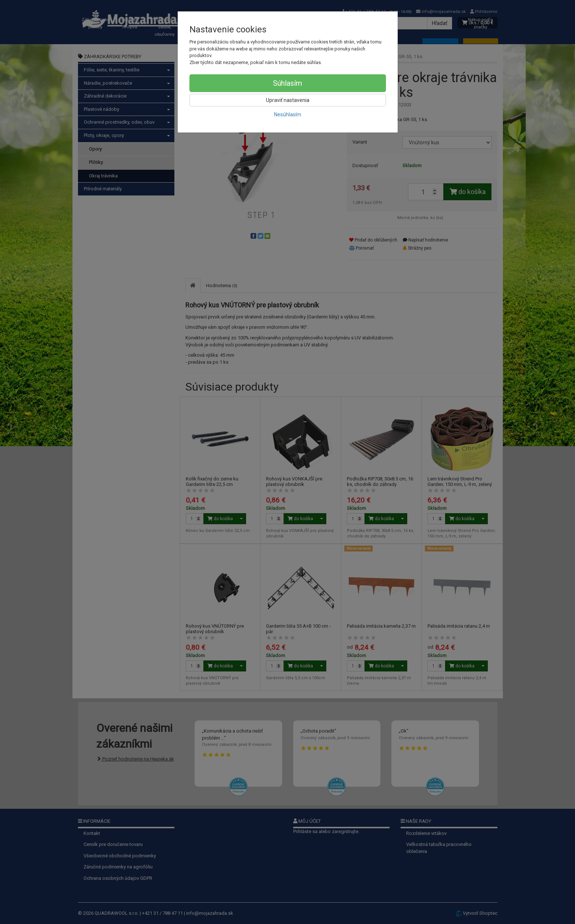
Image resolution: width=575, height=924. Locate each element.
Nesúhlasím (288, 114)
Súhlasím (287, 83)
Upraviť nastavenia (288, 100)
